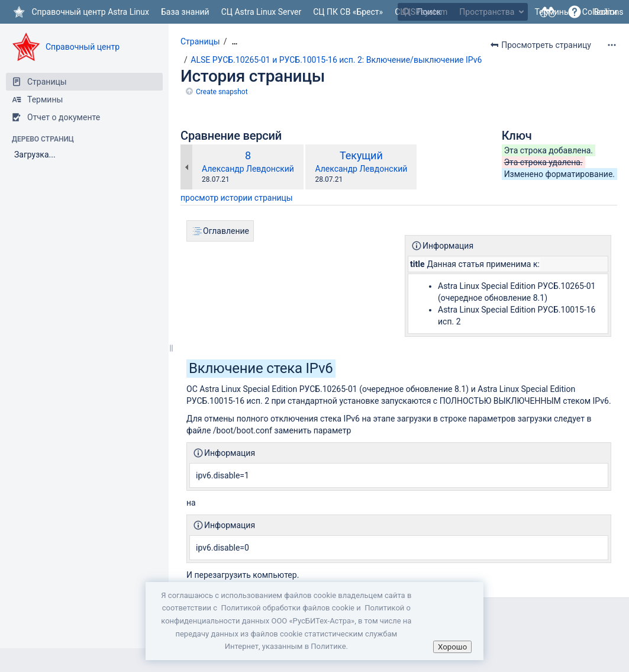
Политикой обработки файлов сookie (288, 608)
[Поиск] (407, 12)
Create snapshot (222, 92)
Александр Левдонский (248, 169)
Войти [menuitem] (605, 12)
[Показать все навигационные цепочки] (234, 42)
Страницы (200, 41)
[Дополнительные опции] (612, 45)
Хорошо (452, 647)
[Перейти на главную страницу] (80, 12)
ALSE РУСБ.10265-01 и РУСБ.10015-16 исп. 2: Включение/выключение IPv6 (336, 60)
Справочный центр (83, 47)
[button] (575, 12)
